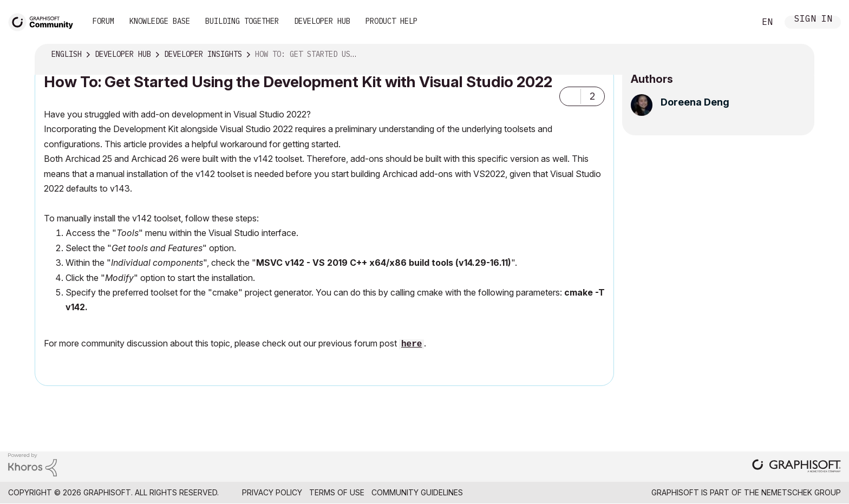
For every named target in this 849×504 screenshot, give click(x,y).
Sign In (813, 20)
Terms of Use (337, 492)
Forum (103, 21)
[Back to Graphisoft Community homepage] (44, 21)
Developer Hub (322, 21)
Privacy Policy (272, 492)
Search (735, 22)
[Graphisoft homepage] (796, 467)
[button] (570, 96)
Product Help (391, 21)
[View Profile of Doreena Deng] (695, 102)
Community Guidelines (417, 492)
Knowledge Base (160, 21)
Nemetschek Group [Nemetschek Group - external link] (801, 492)
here (412, 344)
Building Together (242, 21)
